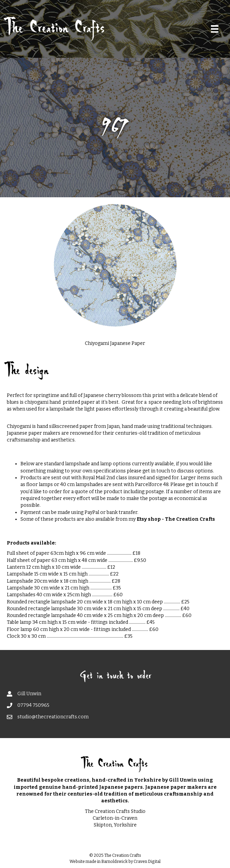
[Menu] (215, 29)
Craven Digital (147, 862)
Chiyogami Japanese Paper (115, 343)
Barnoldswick (114, 862)
